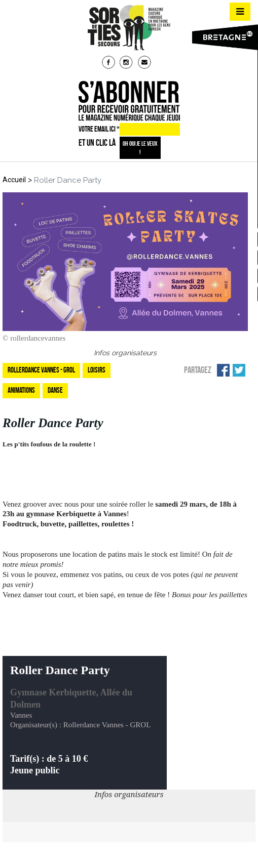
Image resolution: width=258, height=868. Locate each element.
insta (127, 63)
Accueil (14, 180)
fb (109, 63)
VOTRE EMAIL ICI (99, 129)
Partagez (198, 370)
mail (145, 63)
